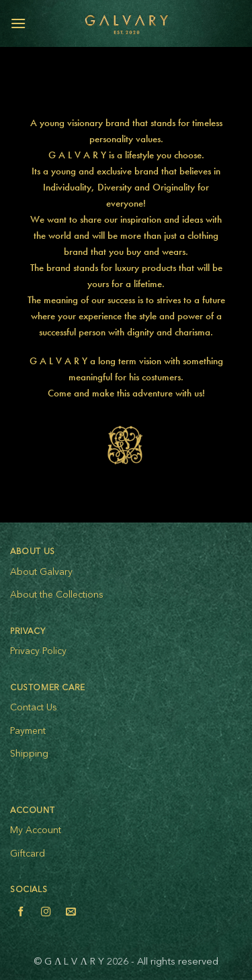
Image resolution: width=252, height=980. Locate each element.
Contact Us (34, 708)
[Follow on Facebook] (21, 914)
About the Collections (57, 595)
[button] (18, 23)
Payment (28, 731)
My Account (36, 830)
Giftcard (28, 854)
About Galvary (41, 572)
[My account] (212, 23)
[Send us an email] (71, 914)
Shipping (29, 754)
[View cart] (235, 23)
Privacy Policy (38, 651)
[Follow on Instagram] (46, 914)
